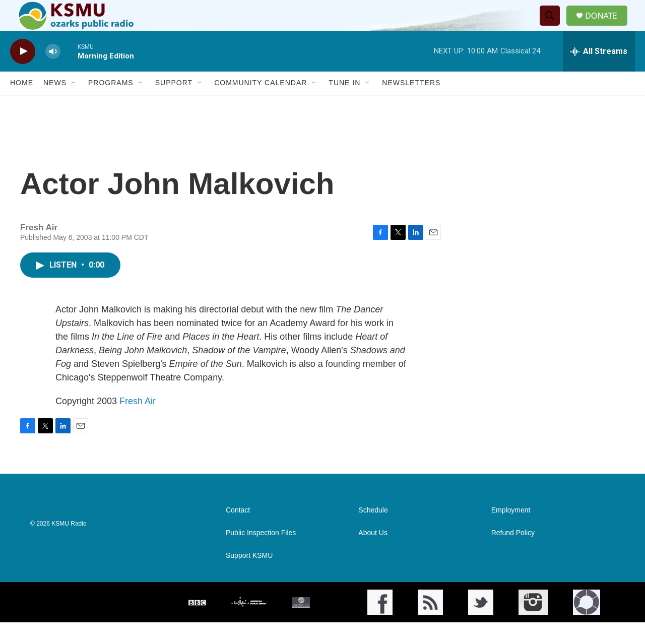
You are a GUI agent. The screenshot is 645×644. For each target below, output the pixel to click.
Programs (111, 105)
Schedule (373, 532)
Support (174, 105)
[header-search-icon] (554, 27)
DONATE (607, 26)
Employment (511, 532)
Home (22, 105)
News (55, 105)
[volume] (53, 73)
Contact (238, 532)
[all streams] (599, 73)
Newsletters (411, 105)
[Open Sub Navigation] (74, 105)
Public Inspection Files (261, 555)
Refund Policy (513, 555)
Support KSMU (249, 577)
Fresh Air (138, 423)
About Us (373, 555)
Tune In (344, 105)
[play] (23, 73)
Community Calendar (261, 105)
